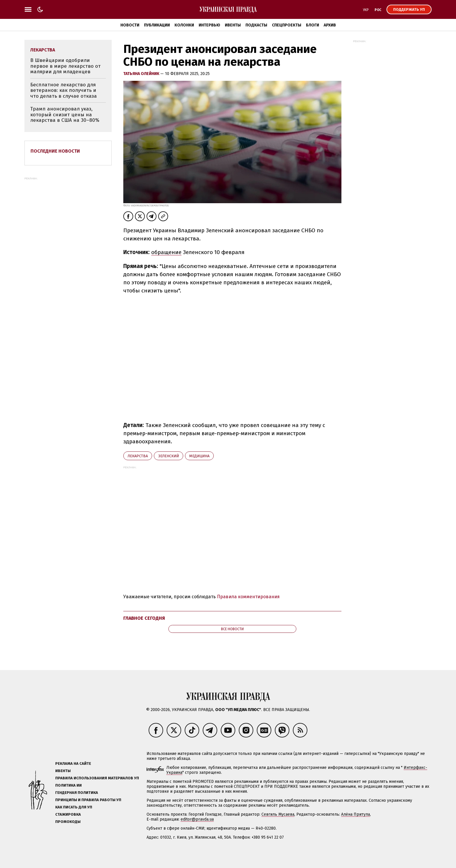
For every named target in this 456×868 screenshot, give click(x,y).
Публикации (157, 25)
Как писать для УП (74, 807)
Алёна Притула (356, 814)
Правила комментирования (248, 597)
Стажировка (68, 814)
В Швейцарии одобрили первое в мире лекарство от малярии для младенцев (65, 66)
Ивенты (233, 25)
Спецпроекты (287, 25)
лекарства (138, 456)
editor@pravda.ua (197, 819)
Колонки (184, 25)
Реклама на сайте (73, 763)
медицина (199, 456)
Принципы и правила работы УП (88, 800)
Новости (130, 25)
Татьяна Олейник (142, 74)
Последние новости (55, 151)
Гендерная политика (77, 793)
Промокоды (68, 822)
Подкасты (256, 25)
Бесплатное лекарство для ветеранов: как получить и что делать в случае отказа (64, 90)
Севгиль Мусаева (278, 814)
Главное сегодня (144, 618)
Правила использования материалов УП (97, 778)
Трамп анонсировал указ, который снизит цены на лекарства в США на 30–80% (65, 115)
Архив (330, 25)
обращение (166, 252)
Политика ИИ (68, 785)
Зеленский (169, 456)
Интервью (209, 25)
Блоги (312, 25)
